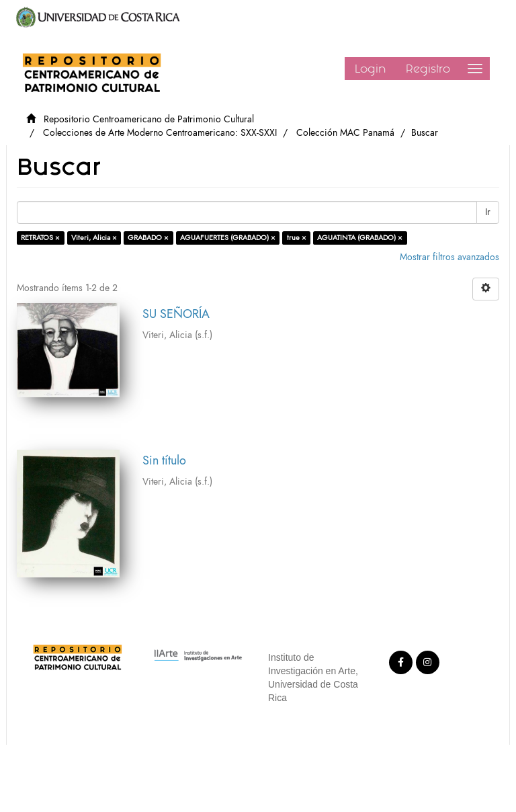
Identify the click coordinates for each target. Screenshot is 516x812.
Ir (488, 212)
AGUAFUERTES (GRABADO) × (228, 238)
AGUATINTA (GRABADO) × (360, 238)
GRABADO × (148, 238)
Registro (428, 69)
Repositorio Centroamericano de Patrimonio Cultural (149, 119)
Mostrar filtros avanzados (449, 257)
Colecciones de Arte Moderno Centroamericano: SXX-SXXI (160, 133)
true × (297, 238)
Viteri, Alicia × (94, 238)
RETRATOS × (40, 238)
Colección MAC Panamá (345, 133)
